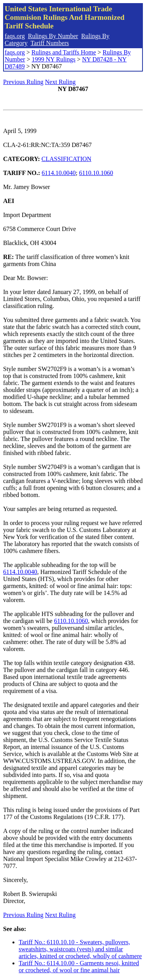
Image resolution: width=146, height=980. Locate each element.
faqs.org (15, 36)
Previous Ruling (23, 82)
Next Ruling (61, 82)
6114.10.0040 (59, 173)
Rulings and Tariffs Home (64, 52)
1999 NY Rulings (53, 59)
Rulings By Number (53, 36)
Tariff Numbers (50, 43)
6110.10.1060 (96, 173)
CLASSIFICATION (67, 159)
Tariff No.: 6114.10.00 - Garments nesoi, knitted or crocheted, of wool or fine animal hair (79, 967)
